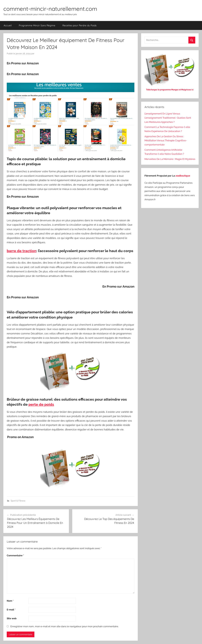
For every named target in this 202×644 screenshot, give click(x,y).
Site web (12, 618)
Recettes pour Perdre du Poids (79, 25)
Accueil (8, 25)
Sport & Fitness (18, 501)
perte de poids (41, 404)
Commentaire (15, 555)
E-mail (11, 610)
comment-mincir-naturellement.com (50, 9)
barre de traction (22, 251)
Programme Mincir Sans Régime (37, 25)
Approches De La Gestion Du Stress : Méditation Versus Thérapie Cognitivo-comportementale (166, 141)
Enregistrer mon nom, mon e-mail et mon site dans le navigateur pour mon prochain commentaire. (64, 626)
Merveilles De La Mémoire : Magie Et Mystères (170, 159)
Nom (10, 601)
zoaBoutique (183, 176)
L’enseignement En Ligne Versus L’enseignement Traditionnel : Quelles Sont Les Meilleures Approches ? (168, 118)
